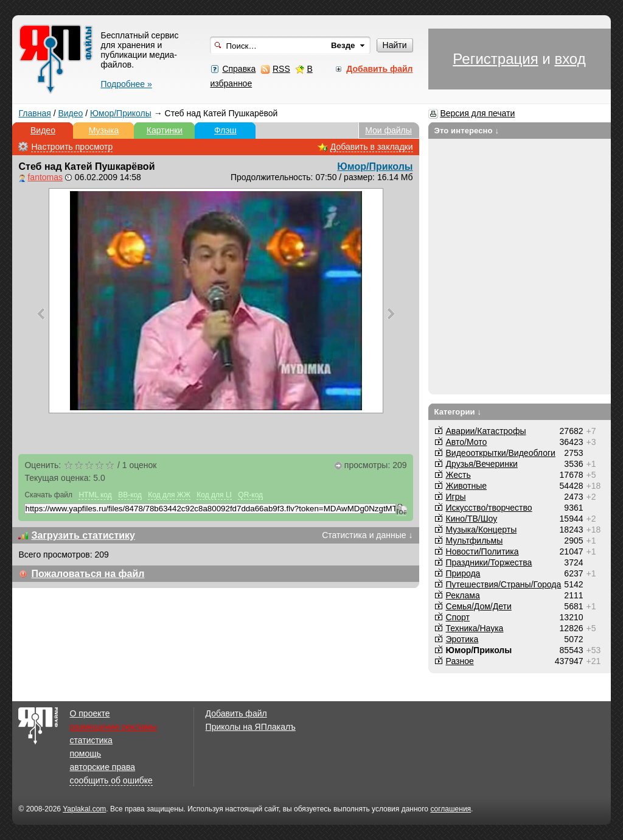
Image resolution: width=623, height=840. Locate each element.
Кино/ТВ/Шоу (472, 519)
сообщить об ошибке (111, 780)
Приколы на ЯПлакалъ (251, 727)
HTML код (95, 495)
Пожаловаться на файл (88, 574)
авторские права (102, 767)
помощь (85, 754)
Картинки (165, 130)
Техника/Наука (475, 628)
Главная (34, 113)
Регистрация (495, 59)
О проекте (89, 713)
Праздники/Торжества (489, 562)
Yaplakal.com (84, 809)
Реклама (463, 595)
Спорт (458, 617)
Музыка (104, 130)
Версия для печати (477, 113)
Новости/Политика (482, 551)
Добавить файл (236, 713)
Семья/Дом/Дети (479, 606)
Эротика (462, 639)
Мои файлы (388, 130)
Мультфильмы (475, 541)
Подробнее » (126, 84)
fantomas (45, 177)
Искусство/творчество (489, 508)
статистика (91, 740)
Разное (460, 661)
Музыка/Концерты (482, 530)
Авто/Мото (467, 442)
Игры (456, 497)
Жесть (458, 475)
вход (570, 59)
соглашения (451, 809)
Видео (70, 113)
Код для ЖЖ (169, 495)
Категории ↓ (458, 412)
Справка (239, 69)
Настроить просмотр (72, 147)
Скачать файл (48, 495)
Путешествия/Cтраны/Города (504, 584)
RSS (281, 69)
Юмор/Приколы (121, 113)
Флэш (225, 130)
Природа (463, 573)
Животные (467, 486)
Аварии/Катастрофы (486, 431)
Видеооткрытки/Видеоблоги (501, 453)
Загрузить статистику (83, 535)
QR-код (250, 495)
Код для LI (214, 495)
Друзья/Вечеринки (482, 464)
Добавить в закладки (372, 147)
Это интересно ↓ (467, 131)
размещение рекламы (113, 727)
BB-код (130, 495)
